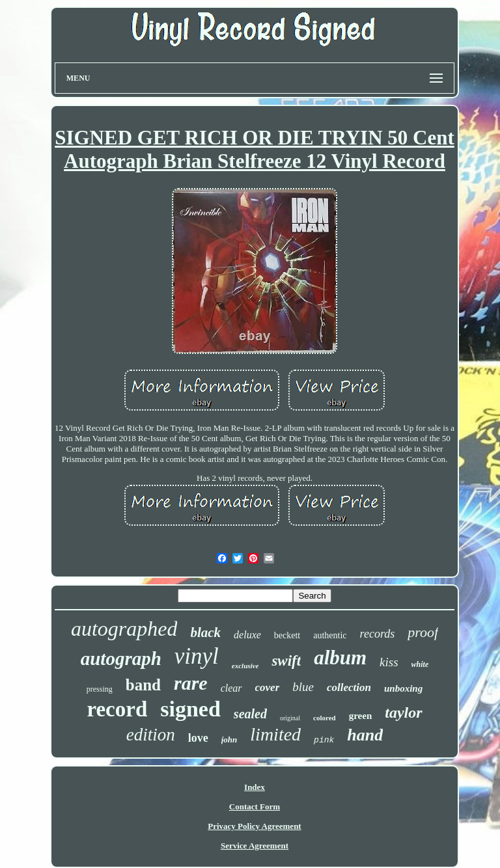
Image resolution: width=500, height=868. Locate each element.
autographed (124, 629)
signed (190, 709)
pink (324, 740)
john (229, 739)
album (340, 658)
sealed (250, 714)
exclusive (245, 666)
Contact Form (255, 807)
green (361, 716)
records (378, 634)
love (198, 738)
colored (325, 718)
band (143, 685)
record (117, 709)
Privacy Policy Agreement (254, 826)
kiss (389, 662)
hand (365, 735)
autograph (121, 658)
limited (275, 734)
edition (151, 735)
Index (255, 787)
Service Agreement (255, 846)
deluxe (247, 635)
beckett (287, 635)
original (290, 718)
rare (191, 683)
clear (231, 688)
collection (349, 687)
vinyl (197, 656)
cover (268, 687)
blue (303, 687)
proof (423, 632)
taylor (403, 712)
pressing (100, 689)
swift (286, 661)
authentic (330, 635)
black (205, 632)
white (420, 664)
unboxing (403, 688)
